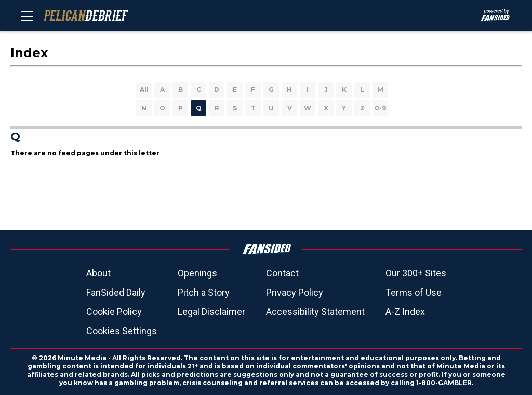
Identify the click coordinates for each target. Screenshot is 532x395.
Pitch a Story (204, 292)
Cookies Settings (122, 331)
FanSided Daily (116, 292)
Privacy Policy (295, 292)
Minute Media (82, 358)
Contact (282, 273)
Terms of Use (414, 292)
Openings (197, 273)
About (98, 273)
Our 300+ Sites (416, 273)
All (144, 90)
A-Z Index (405, 312)
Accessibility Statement (315, 312)
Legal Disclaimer (211, 312)
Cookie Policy (114, 312)
